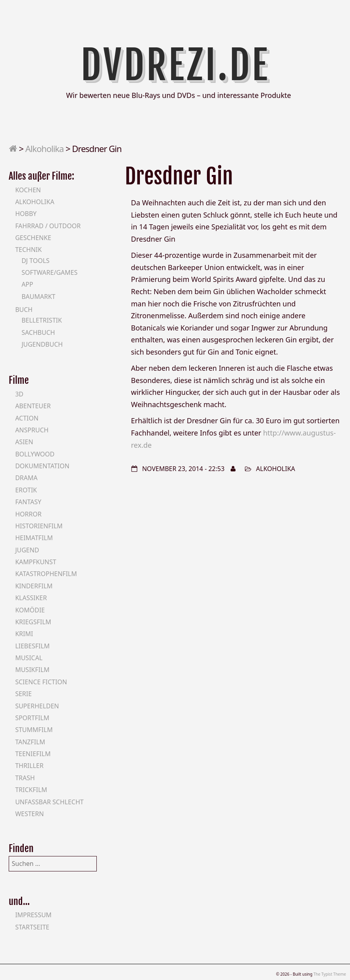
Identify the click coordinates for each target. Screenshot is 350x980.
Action (27, 418)
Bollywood (35, 454)
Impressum (33, 915)
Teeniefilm (33, 754)
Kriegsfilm (33, 622)
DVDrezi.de (175, 65)
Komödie (30, 610)
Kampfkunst (36, 562)
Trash (25, 778)
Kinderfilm (34, 586)
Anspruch (32, 430)
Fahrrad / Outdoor (48, 226)
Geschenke (33, 238)
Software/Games (49, 272)
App (27, 284)
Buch (24, 310)
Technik (28, 250)
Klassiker (31, 598)
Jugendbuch (42, 344)
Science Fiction (41, 682)
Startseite (32, 927)
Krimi (24, 634)
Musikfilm (32, 670)
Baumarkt (38, 297)
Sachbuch (38, 332)
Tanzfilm (30, 742)
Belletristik (41, 320)
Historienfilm (39, 526)
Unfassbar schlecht (49, 802)
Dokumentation (42, 466)
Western (29, 814)
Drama (26, 478)
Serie (23, 694)
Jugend (27, 550)
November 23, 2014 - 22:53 (183, 469)
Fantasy (28, 502)
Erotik (26, 490)
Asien (24, 442)
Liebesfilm (32, 646)
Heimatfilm (34, 538)
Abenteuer (33, 406)
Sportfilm (32, 718)
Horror (28, 514)
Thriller (29, 766)
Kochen (28, 190)
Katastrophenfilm (46, 574)
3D (19, 394)
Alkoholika (44, 148)
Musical (29, 658)
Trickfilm (31, 790)
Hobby (26, 214)
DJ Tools (35, 261)
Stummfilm (34, 730)
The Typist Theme (330, 974)
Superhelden (37, 706)
